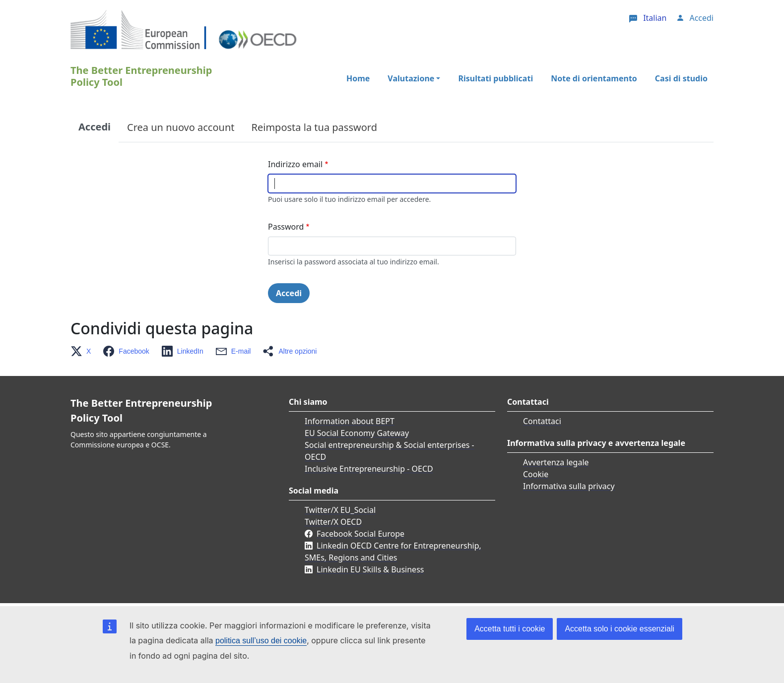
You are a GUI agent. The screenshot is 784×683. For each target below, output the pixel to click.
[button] (84, 351)
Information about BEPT (350, 421)
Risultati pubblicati (495, 78)
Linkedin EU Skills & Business (370, 569)
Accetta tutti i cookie (510, 629)
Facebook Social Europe (360, 534)
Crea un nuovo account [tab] (181, 127)
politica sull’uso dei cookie (261, 641)
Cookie (536, 474)
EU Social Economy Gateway (357, 433)
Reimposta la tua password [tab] (314, 127)
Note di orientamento (594, 78)
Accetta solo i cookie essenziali (620, 629)
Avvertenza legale (556, 462)
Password (286, 227)
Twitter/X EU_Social (340, 510)
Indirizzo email (295, 164)
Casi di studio (681, 78)
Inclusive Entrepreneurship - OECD (369, 469)
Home (358, 78)
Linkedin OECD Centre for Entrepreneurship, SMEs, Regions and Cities (393, 552)
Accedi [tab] (95, 127)
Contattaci (542, 421)
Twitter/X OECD (333, 522)
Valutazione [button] (411, 78)
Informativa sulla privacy (569, 486)
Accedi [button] (701, 18)
